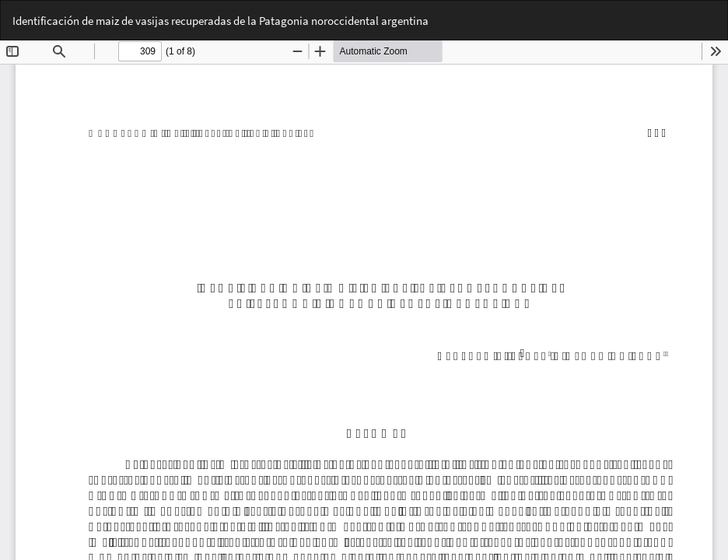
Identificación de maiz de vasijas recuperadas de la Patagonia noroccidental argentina (220, 21)
